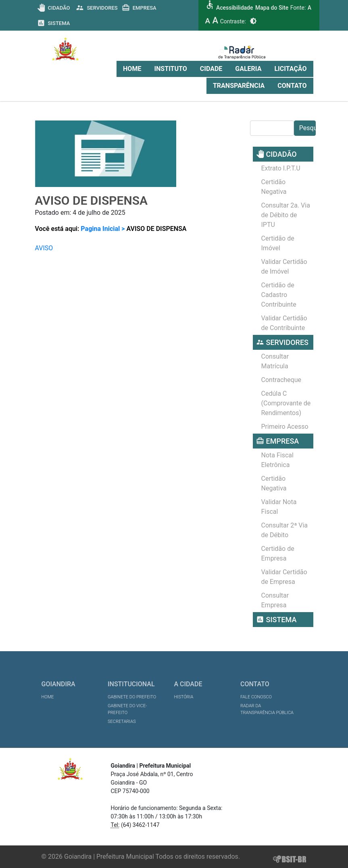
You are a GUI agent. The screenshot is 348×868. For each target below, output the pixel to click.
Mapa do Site (272, 8)
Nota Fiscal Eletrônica (277, 460)
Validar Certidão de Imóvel (284, 267)
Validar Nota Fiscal (279, 507)
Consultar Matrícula (275, 361)
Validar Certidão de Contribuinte (284, 323)
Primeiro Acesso (285, 427)
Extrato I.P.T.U (281, 168)
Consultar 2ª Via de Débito (285, 530)
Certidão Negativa (274, 187)
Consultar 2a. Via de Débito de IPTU (286, 215)
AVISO (44, 248)
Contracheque (281, 380)
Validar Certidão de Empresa (284, 577)
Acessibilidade (234, 8)
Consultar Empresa (275, 600)
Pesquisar (308, 128)
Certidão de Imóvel (278, 243)
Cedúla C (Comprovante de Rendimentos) (286, 403)
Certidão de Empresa (278, 553)
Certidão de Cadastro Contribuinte (279, 295)
